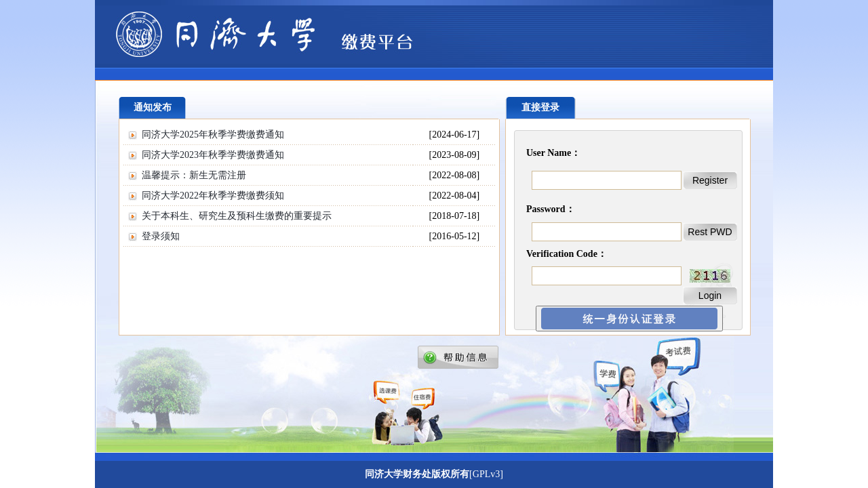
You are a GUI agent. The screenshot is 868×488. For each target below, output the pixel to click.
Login (710, 296)
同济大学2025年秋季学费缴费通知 (213, 135)
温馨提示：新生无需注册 (194, 175)
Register (710, 180)
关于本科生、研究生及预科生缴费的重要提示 (237, 216)
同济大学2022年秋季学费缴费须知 (213, 196)
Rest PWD (710, 232)
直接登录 (540, 107)
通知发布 (153, 107)
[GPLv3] (486, 474)
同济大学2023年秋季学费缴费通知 (213, 155)
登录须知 (161, 236)
